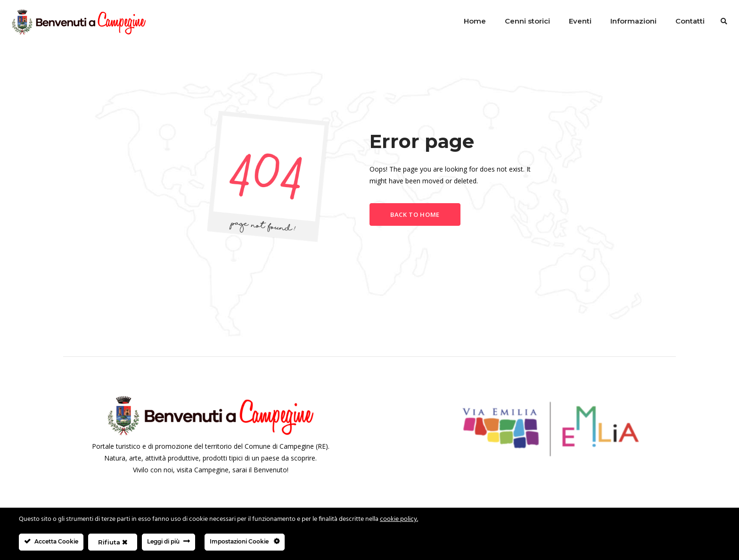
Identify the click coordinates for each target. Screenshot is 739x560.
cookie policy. (399, 519)
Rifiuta (113, 542)
